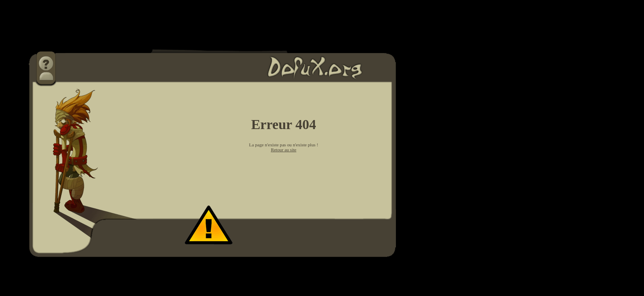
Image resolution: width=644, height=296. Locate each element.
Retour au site (283, 150)
